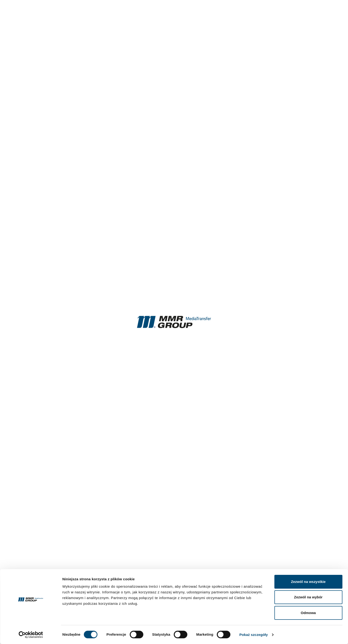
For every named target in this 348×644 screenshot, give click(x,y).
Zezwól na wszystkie (308, 582)
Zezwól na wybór (308, 597)
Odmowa (308, 613)
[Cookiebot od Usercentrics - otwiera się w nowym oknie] (31, 635)
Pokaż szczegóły (254, 635)
